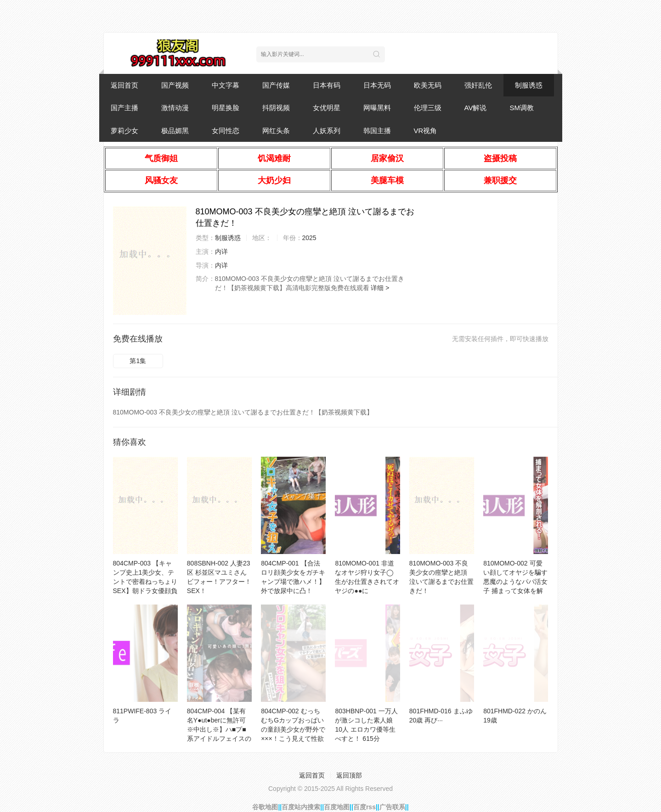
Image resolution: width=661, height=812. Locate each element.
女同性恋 (226, 131)
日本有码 (327, 85)
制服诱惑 (529, 85)
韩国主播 (377, 131)
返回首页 (124, 85)
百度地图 (337, 807)
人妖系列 (327, 131)
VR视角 (426, 131)
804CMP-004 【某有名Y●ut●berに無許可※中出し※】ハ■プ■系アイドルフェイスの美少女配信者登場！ (219, 729)
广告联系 (392, 807)
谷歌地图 (265, 807)
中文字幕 (226, 85)
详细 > (380, 288)
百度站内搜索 (301, 807)
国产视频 (175, 85)
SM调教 (522, 108)
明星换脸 (226, 108)
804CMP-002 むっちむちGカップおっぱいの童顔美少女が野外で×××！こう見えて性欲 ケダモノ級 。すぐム (293, 729)
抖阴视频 (276, 108)
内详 (221, 252)
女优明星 (327, 108)
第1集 (138, 361)
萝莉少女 (124, 131)
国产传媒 (276, 85)
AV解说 (476, 108)
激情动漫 (175, 108)
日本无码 (377, 85)
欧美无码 (428, 85)
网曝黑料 (377, 108)
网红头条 (276, 131)
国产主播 (124, 108)
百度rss (364, 807)
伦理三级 (428, 108)
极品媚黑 (175, 131)
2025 (309, 238)
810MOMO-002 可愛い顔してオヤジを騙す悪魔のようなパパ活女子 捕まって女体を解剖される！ (515, 582)
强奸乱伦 (478, 85)
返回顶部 (349, 775)
